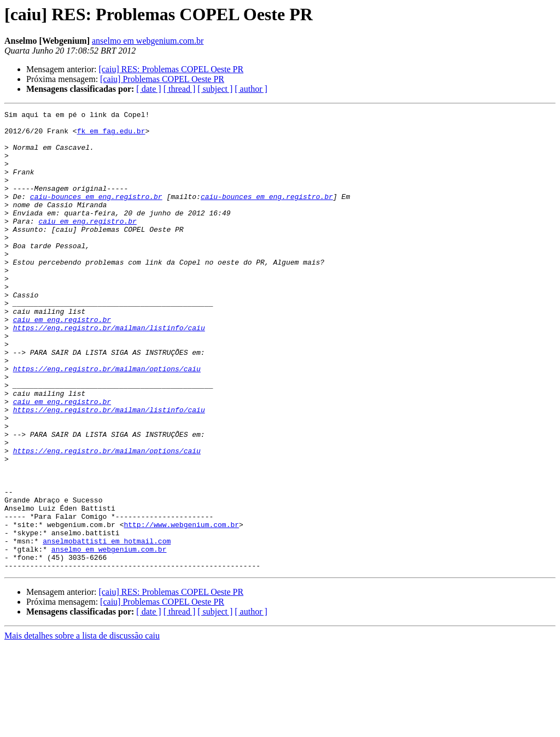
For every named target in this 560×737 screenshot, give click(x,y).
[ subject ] (215, 89)
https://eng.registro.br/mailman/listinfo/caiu (109, 372)
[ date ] (148, 89)
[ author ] (251, 89)
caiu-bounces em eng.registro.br (96, 214)
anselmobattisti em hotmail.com (107, 628)
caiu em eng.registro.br (87, 244)
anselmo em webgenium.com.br (148, 41)
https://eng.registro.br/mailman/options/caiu (107, 421)
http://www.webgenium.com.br (181, 608)
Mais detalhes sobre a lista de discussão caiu (82, 727)
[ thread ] (180, 89)
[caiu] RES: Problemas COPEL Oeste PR (171, 69)
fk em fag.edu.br (111, 136)
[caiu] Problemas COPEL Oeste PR (162, 79)
